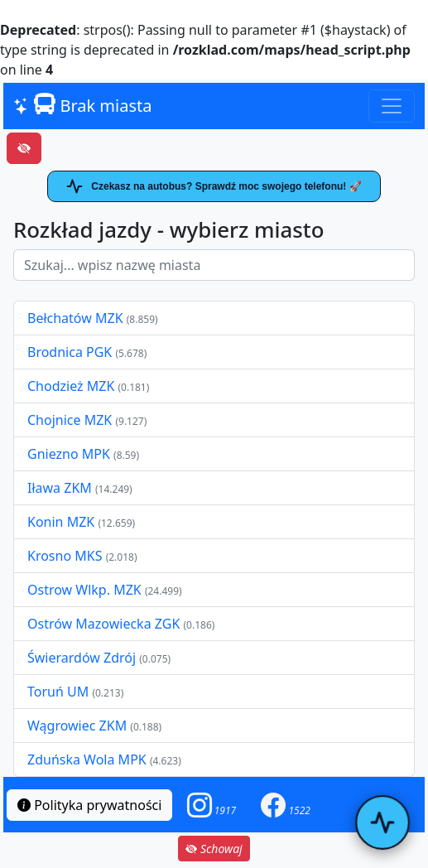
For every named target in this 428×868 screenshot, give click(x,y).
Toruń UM (58, 692)
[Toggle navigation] (392, 106)
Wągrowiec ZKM (79, 726)
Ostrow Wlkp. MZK (86, 590)
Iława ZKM (60, 488)
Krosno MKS (67, 556)
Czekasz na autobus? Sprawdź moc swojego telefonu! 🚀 (214, 186)
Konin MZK (61, 522)
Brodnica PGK (71, 352)
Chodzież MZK (71, 386)
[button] (212, 805)
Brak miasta (82, 105)
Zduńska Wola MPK (87, 759)
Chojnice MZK (71, 420)
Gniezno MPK (70, 454)
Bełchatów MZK (75, 318)
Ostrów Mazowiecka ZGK (105, 624)
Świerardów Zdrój (82, 658)
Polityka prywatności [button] (89, 805)
